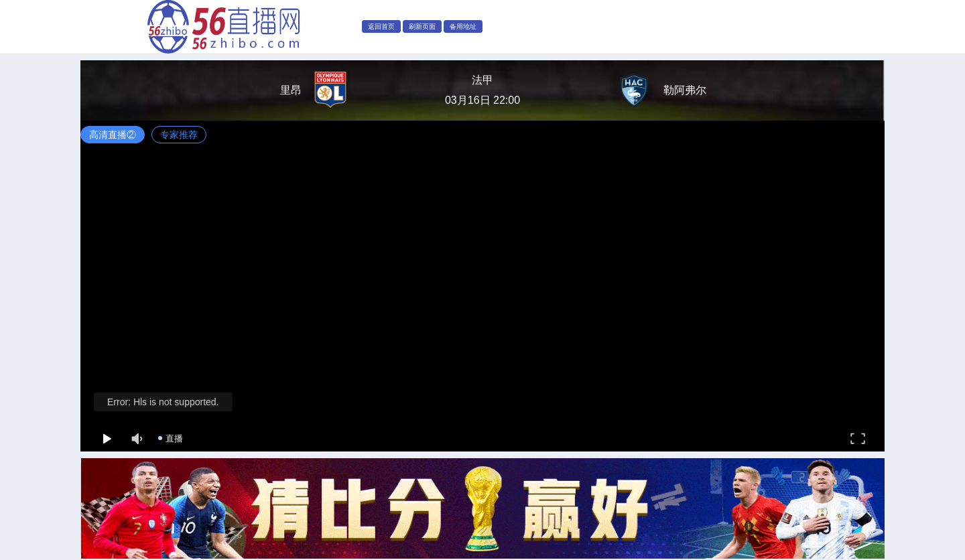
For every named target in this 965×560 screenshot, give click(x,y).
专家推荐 (179, 135)
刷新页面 (422, 26)
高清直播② (113, 135)
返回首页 (381, 26)
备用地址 (463, 26)
